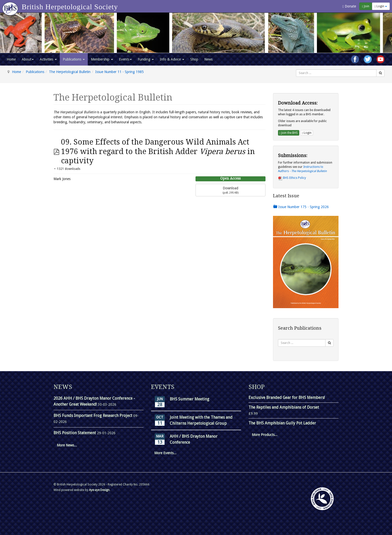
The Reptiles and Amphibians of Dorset (284, 407)
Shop (194, 59)
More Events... (165, 453)
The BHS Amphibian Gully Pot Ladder (282, 423)
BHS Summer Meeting (189, 399)
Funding (146, 59)
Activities (48, 59)
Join (365, 6)
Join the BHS (289, 133)
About (28, 59)
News (208, 59)
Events (125, 59)
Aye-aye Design (99, 490)
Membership (102, 59)
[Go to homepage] (11, 6)
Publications (74, 59)
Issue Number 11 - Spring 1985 (119, 72)
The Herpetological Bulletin (70, 72)
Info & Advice (172, 59)
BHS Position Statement (75, 433)
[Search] (380, 73)
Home (11, 59)
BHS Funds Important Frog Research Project (93, 416)
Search (296, 69)
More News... (67, 445)
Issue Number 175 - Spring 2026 (301, 207)
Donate (349, 6)
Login (381, 6)
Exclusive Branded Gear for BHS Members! (287, 398)
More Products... (265, 435)
